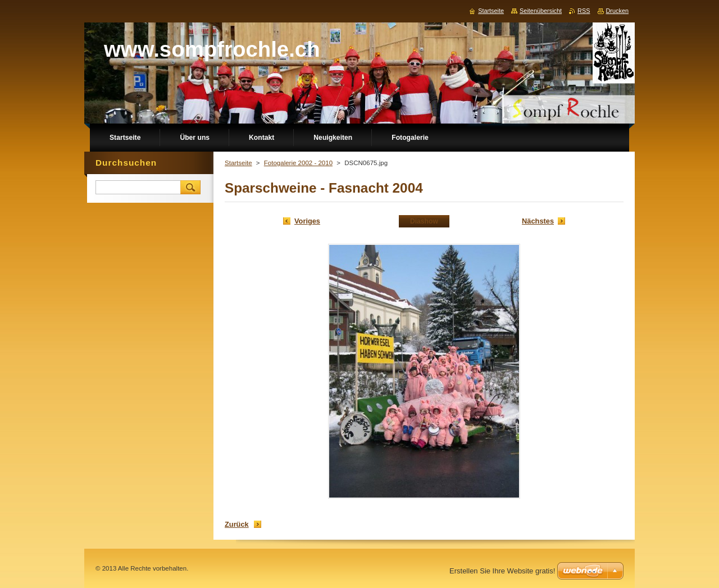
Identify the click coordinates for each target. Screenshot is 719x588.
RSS (584, 11)
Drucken (618, 11)
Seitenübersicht (541, 11)
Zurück (237, 524)
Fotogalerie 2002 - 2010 (298, 163)
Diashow (424, 221)
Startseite (238, 163)
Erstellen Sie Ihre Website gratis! (502, 571)
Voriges (307, 221)
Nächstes (538, 221)
